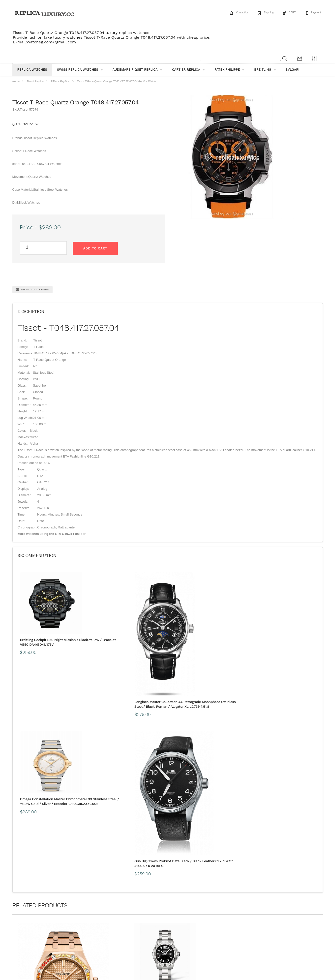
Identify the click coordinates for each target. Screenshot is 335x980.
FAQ (106, 904)
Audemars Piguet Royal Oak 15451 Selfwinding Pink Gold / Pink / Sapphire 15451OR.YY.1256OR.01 (48, 869)
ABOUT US (20, 904)
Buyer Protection (129, 904)
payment (64, 904)
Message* (286, 950)
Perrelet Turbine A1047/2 (269, 865)
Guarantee (86, 904)
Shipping (260, 13)
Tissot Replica (35, 81)
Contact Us (229, 13)
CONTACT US (198, 904)
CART (287, 13)
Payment (314, 13)
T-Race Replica (60, 81)
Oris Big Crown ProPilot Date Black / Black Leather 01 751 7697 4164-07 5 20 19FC (280, 685)
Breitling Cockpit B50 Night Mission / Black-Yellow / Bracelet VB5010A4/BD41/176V (49, 644)
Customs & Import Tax (165, 904)
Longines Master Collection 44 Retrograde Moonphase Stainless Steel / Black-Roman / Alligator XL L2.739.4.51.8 (128, 706)
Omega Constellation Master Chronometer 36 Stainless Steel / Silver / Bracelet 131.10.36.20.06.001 (206, 871)
